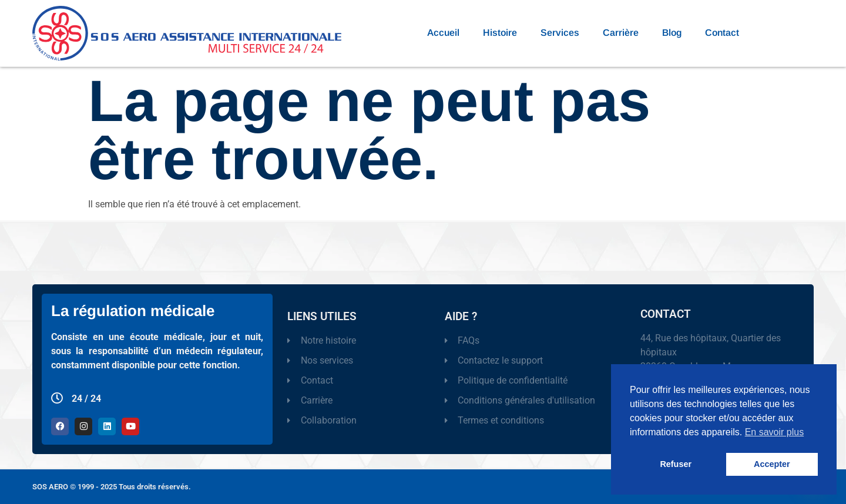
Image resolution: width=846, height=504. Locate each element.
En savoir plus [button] (775, 432)
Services (560, 33)
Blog (672, 33)
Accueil (443, 33)
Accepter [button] (772, 464)
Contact (722, 33)
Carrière (621, 33)
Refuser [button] (676, 464)
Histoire (500, 33)
